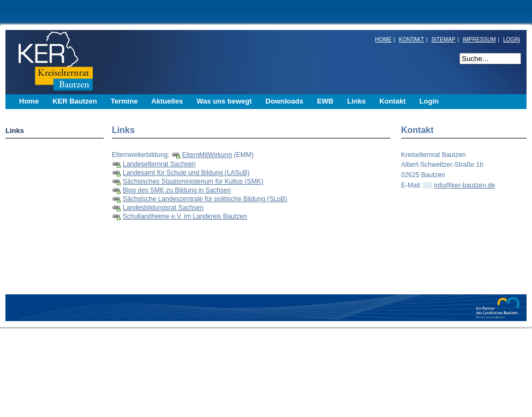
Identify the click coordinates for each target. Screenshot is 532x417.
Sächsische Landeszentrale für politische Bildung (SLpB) (205, 199)
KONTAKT (411, 40)
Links (15, 131)
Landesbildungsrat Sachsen (163, 208)
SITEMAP (444, 40)
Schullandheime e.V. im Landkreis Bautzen (185, 216)
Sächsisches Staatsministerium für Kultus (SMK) (193, 182)
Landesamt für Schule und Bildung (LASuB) (186, 173)
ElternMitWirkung (207, 155)
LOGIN (512, 40)
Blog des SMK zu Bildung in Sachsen (177, 190)
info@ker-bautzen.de (465, 185)
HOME (383, 40)
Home (29, 101)
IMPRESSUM (479, 40)
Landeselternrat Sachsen (159, 164)
